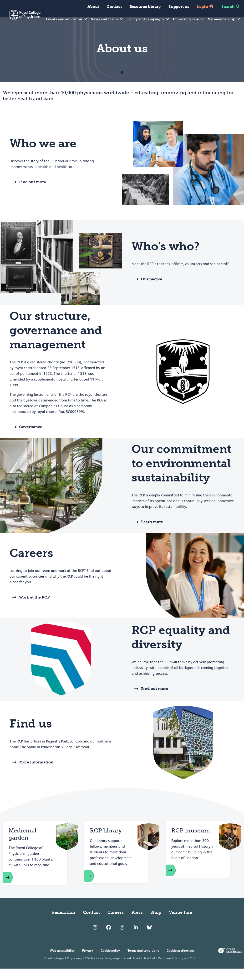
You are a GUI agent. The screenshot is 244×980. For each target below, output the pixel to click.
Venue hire (181, 924)
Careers (116, 924)
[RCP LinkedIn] (136, 939)
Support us (179, 7)
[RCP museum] (176, 882)
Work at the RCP (30, 609)
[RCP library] (94, 887)
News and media (107, 19)
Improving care (188, 19)
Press (137, 924)
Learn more (147, 533)
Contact (114, 7)
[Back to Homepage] (20, 18)
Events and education (67, 19)
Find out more (28, 193)
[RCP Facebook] (109, 939)
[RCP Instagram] (95, 939)
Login (205, 7)
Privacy (88, 962)
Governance (26, 438)
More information (31, 774)
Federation (64, 924)
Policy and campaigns (148, 19)
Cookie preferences (180, 962)
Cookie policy (110, 962)
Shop (156, 924)
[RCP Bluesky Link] (149, 939)
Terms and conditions (143, 962)
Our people (147, 291)
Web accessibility (62, 962)
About (93, 7)
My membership (224, 19)
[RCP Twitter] (122, 939)
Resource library (145, 7)
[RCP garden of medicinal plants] (13, 889)
